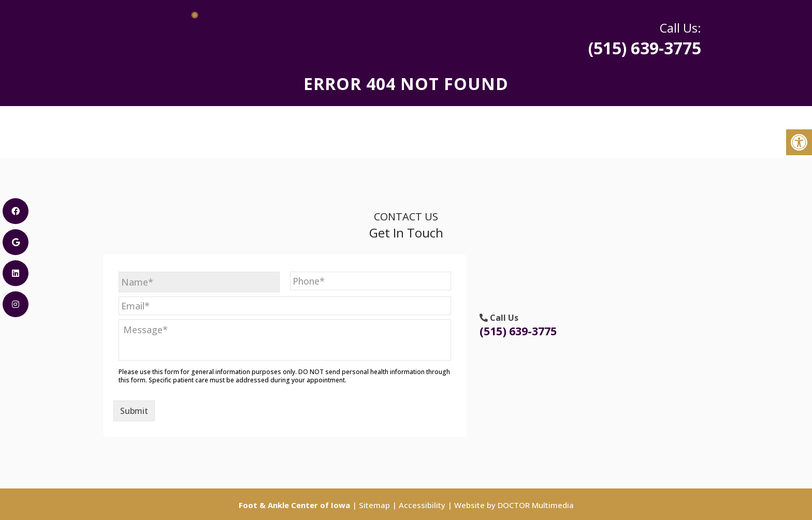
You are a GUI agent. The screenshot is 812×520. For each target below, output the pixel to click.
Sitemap (374, 505)
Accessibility (422, 505)
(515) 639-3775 (608, 39)
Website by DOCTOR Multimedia (514, 505)
